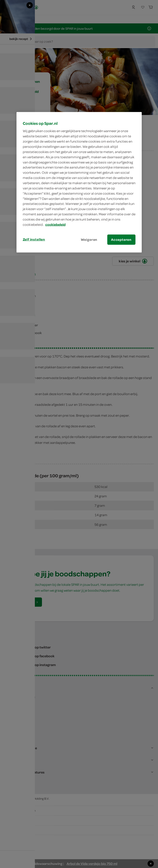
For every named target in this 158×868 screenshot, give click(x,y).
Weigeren (89, 239)
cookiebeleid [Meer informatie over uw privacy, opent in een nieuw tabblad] (55, 224)
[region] (79, 182)
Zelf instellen (34, 239)
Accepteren (121, 239)
